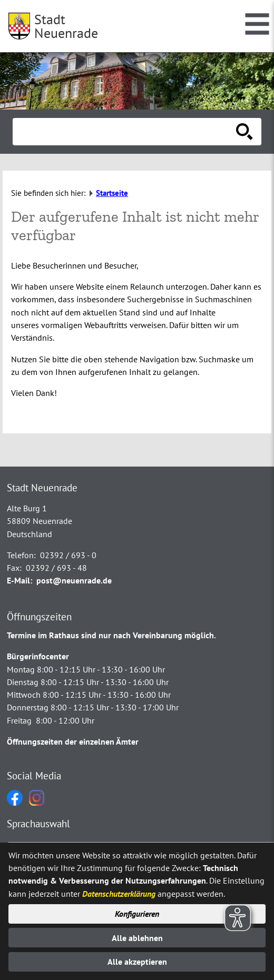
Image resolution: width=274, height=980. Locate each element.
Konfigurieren (137, 914)
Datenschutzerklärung (119, 894)
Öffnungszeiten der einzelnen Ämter (73, 741)
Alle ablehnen (137, 938)
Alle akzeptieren (137, 962)
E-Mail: (19, 580)
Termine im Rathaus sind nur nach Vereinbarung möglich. (111, 635)
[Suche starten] (244, 132)
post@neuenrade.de (74, 580)
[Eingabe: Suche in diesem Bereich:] (125, 132)
